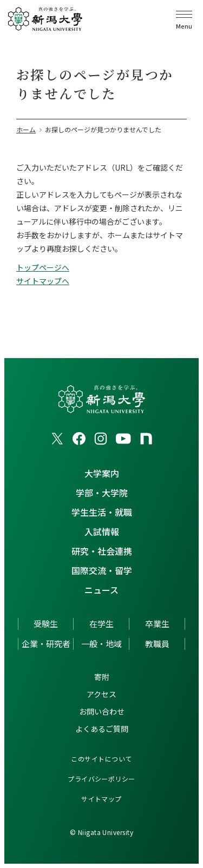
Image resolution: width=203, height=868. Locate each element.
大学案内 (102, 473)
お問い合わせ (102, 711)
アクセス (101, 694)
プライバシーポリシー (101, 779)
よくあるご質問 (102, 729)
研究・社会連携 (102, 551)
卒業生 (157, 624)
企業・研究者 (46, 644)
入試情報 (102, 531)
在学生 (101, 624)
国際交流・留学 (102, 570)
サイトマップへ (43, 281)
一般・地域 (101, 644)
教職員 (157, 644)
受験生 (46, 624)
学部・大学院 (102, 493)
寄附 (102, 677)
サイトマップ (101, 799)
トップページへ (43, 267)
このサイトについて (101, 759)
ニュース (101, 590)
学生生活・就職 (102, 512)
